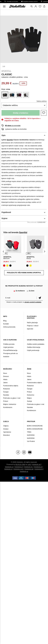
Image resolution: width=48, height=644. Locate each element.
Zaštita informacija (33, 347)
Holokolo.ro (38, 467)
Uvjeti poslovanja (33, 350)
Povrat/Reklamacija (10, 350)
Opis (4, 135)
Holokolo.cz (9, 467)
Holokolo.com (19, 469)
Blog (5, 321)
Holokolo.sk (36, 464)
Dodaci (6, 429)
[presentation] (3, 251)
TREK (29, 432)
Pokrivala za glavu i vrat (12, 398)
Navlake (6, 395)
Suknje (29, 401)
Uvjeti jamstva (8, 347)
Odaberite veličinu (10, 105)
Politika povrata (9, 344)
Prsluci (6, 401)
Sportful (6, 71)
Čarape (6, 392)
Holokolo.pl (19, 467)
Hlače (5, 379)
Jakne (5, 383)
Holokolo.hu (28, 467)
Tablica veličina (42, 101)
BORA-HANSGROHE (35, 426)
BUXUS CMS (20, 464)
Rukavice (7, 389)
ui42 (29, 464)
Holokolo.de (29, 469)
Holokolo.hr (39, 469)
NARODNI (31, 435)
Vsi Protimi (31, 441)
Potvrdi (40, 298)
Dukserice (31, 395)
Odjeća (6, 426)
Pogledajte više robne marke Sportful (24, 273)
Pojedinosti (6, 212)
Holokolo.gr (24, 471)
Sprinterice (7, 432)
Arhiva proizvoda (9, 327)
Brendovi (7, 435)
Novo (5, 373)
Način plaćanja (32, 323)
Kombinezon (8, 407)
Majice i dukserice (10, 404)
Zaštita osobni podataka (36, 344)
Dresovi (6, 376)
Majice (29, 398)
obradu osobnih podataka (33, 302)
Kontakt (6, 324)
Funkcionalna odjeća (11, 386)
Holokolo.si (8, 469)
